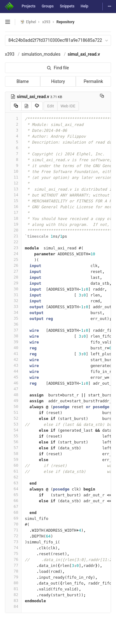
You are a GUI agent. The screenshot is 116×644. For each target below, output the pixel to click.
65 (13, 495)
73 (13, 542)
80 (13, 583)
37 (13, 330)
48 (13, 395)
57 (13, 448)
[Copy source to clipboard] (16, 106)
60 (13, 465)
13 (13, 189)
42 (13, 359)
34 (13, 312)
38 (13, 336)
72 (13, 536)
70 (13, 524)
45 (13, 377)
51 (13, 412)
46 (13, 383)
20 (13, 230)
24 (13, 254)
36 (13, 324)
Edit (50, 106)
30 (13, 289)
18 (13, 218)
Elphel (28, 22)
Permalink (93, 81)
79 (13, 577)
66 (13, 501)
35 (13, 318)
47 (13, 389)
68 (13, 512)
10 (13, 171)
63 (13, 483)
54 (13, 430)
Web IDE (68, 106)
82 (13, 595)
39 (13, 342)
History (58, 81)
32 (13, 301)
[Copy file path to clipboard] (102, 97)
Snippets (67, 6)
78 (13, 571)
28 (13, 277)
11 (13, 177)
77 (13, 565)
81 (13, 589)
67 (13, 506)
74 (13, 548)
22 (13, 242)
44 (13, 371)
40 (13, 348)
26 (13, 265)
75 (13, 553)
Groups (48, 6)
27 (13, 271)
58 (13, 454)
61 (13, 471)
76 (13, 559)
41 (13, 354)
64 (13, 489)
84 (13, 606)
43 (13, 365)
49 (13, 401)
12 (13, 183)
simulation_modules (41, 54)
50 (13, 406)
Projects (29, 6)
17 (13, 212)
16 (13, 207)
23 (13, 248)
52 (13, 418)
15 (13, 201)
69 (13, 518)
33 (13, 307)
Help (85, 6)
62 (13, 477)
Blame (22, 81)
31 (13, 295)
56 (13, 442)
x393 (10, 54)
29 (13, 283)
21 (13, 236)
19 (13, 224)
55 (13, 436)
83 (13, 601)
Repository (66, 22)
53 (13, 424)
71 (13, 530)
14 (13, 195)
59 (13, 459)
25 (13, 259)
